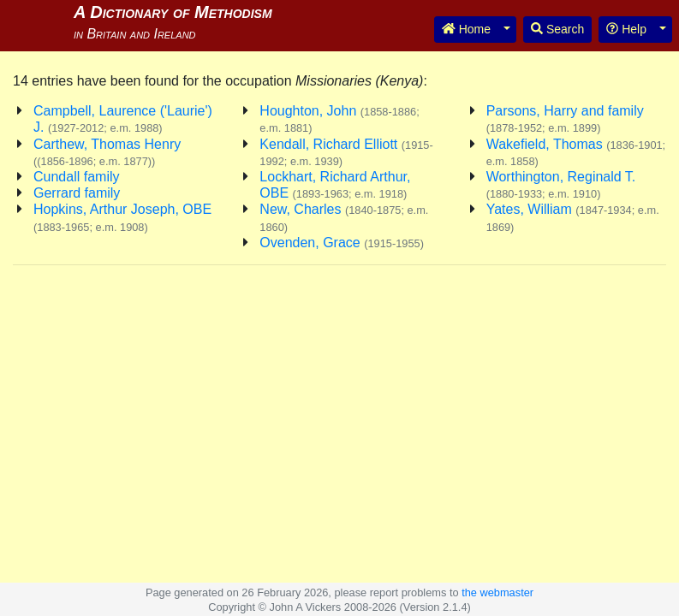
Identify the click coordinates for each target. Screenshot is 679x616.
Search (557, 29)
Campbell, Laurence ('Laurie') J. (123, 119)
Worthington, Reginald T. (561, 185)
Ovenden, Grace (342, 243)
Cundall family (76, 177)
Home (466, 29)
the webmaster (497, 592)
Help (626, 29)
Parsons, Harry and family (565, 119)
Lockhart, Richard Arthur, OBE (335, 185)
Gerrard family (77, 193)
